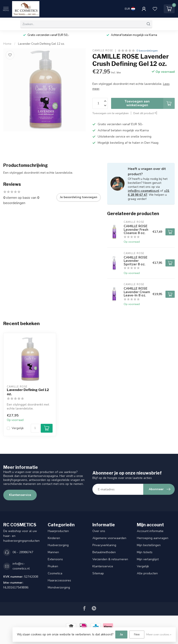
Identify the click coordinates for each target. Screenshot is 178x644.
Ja (121, 634)
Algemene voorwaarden (109, 538)
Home (7, 44)
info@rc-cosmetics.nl (144, 191)
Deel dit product (145, 113)
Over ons (99, 531)
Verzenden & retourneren (110, 559)
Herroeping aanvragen (153, 538)
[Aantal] (35, 428)
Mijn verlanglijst (148, 559)
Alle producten (147, 573)
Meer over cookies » (159, 634)
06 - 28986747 (23, 552)
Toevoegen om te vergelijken (111, 113)
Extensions (55, 559)
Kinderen (54, 538)
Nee (137, 634)
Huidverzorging (58, 545)
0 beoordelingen (147, 51)
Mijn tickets (145, 552)
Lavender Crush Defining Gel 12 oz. (41, 44)
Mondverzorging (59, 587)
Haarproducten (58, 531)
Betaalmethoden (104, 552)
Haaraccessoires (59, 580)
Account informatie (150, 531)
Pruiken (53, 566)
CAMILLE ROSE (103, 51)
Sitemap (98, 573)
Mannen (53, 552)
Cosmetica (55, 573)
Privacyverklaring (104, 545)
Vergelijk (18, 428)
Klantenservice (20, 495)
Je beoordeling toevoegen (79, 197)
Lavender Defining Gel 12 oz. (28, 392)
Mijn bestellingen (149, 545)
